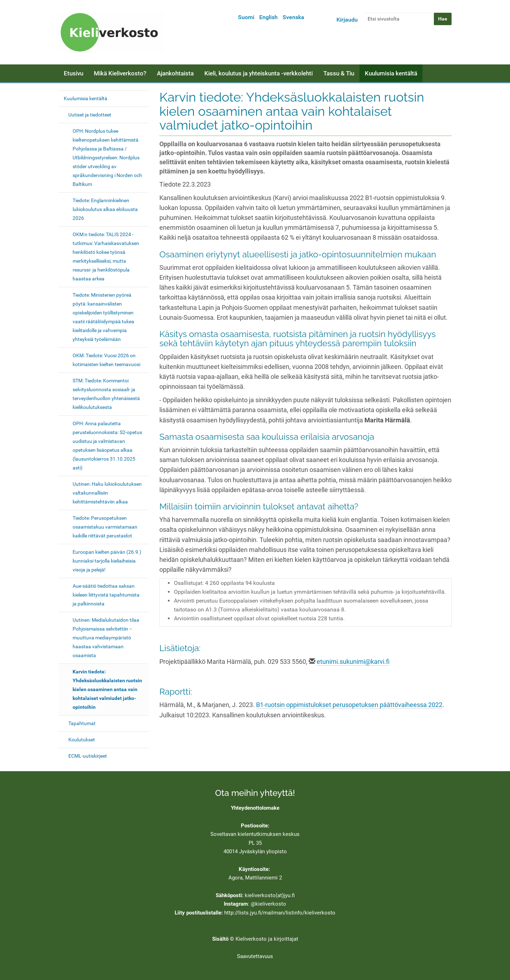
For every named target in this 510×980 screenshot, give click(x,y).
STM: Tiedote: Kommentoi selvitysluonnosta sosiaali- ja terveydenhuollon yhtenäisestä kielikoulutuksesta (106, 394)
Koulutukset (82, 740)
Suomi (246, 17)
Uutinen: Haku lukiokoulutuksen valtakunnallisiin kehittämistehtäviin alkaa (107, 493)
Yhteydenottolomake (255, 808)
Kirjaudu (347, 20)
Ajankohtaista (175, 73)
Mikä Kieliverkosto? (120, 73)
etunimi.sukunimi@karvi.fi (353, 662)
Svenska (293, 17)
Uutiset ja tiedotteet (90, 115)
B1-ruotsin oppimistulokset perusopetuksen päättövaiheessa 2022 (349, 705)
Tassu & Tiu (339, 73)
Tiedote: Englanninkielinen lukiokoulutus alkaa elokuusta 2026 (105, 209)
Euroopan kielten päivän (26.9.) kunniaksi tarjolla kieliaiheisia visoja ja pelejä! (107, 561)
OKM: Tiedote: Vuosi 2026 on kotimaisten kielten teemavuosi (106, 360)
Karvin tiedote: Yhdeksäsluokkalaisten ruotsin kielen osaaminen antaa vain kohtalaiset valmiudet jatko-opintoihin (107, 689)
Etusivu (73, 73)
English (268, 17)
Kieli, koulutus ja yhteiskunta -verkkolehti (259, 73)
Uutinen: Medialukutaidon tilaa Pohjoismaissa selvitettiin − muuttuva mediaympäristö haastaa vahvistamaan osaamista (106, 638)
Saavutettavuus (255, 956)
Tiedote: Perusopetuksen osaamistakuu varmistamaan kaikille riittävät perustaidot (105, 527)
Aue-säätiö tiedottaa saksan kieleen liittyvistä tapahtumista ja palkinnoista (106, 595)
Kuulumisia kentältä (391, 73)
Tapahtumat (82, 723)
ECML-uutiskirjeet (88, 756)
